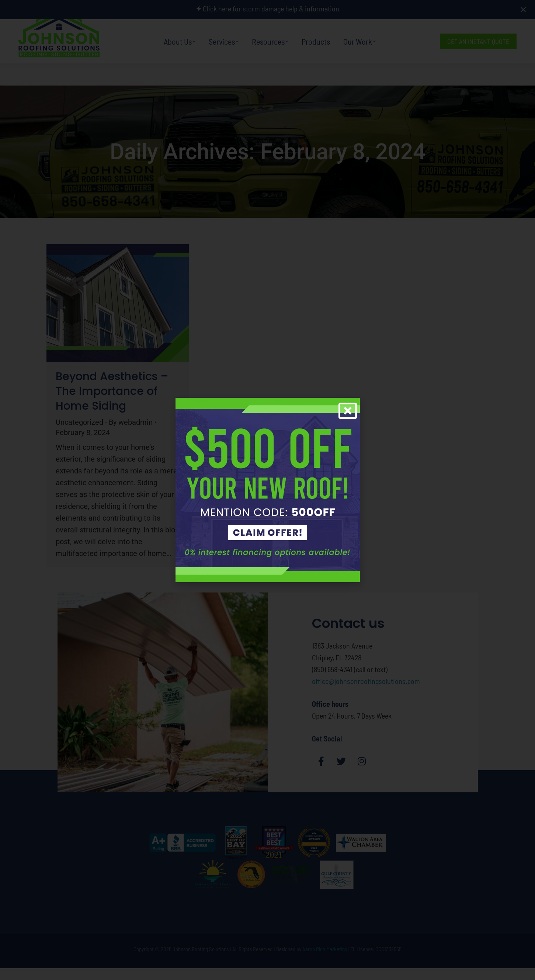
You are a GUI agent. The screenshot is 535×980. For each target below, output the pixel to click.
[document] (267, 490)
